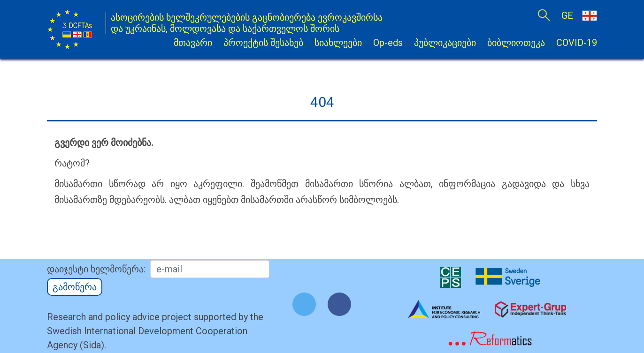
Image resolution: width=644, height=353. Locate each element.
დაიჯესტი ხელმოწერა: (96, 269)
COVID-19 (577, 43)
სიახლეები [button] (338, 43)
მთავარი (193, 43)
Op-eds (388, 43)
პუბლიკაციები (445, 43)
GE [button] (579, 15)
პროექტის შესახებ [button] (263, 43)
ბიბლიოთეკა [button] (516, 43)
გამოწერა (75, 287)
